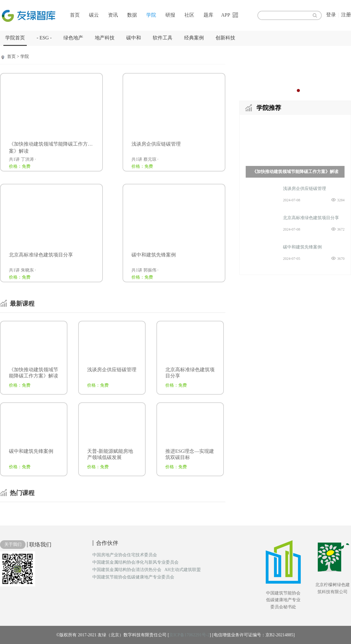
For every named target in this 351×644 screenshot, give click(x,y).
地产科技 (105, 38)
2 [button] (298, 91)
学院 (151, 15)
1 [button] (292, 91)
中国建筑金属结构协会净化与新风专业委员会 (135, 562)
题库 (208, 15)
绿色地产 (73, 38)
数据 (132, 15)
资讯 (113, 15)
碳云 (94, 15)
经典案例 (194, 38)
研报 (170, 15)
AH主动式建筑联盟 (183, 570)
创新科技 (225, 38)
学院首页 (15, 38)
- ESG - (44, 38)
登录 (331, 15)
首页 (75, 15)
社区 (189, 15)
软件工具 (163, 38)
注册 (346, 15)
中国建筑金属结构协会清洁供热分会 (127, 570)
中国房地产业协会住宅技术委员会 (125, 555)
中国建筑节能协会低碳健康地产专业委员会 (133, 577)
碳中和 (134, 38)
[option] (295, 72)
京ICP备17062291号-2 (189, 635)
